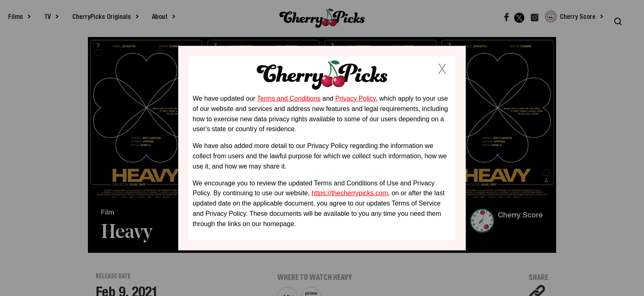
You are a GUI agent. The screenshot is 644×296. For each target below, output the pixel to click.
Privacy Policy (355, 98)
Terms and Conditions (289, 98)
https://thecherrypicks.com (350, 193)
